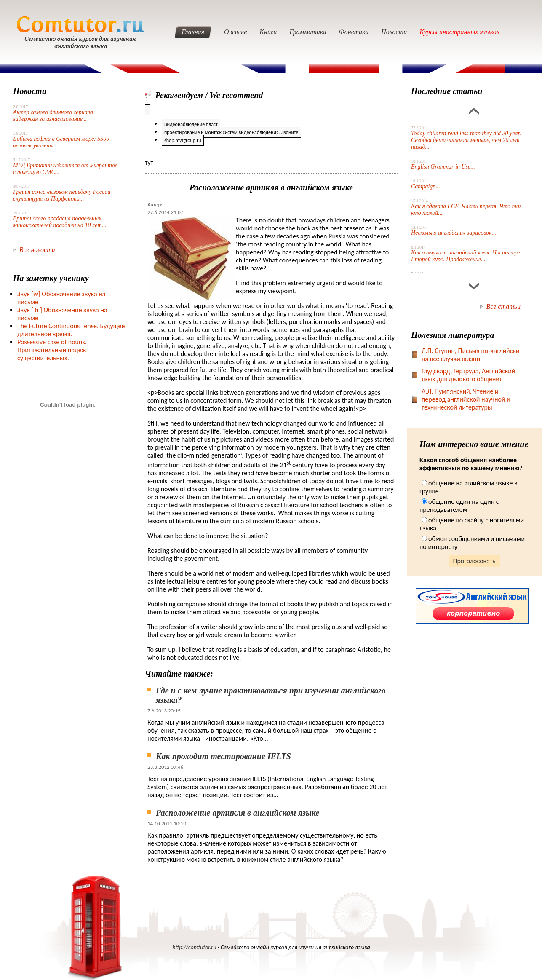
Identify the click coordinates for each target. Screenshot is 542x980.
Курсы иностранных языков (459, 32)
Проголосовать (474, 561)
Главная (193, 32)
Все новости (37, 250)
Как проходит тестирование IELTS (223, 756)
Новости (394, 32)
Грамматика (308, 32)
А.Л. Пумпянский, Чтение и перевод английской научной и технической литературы (466, 399)
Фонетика (354, 32)
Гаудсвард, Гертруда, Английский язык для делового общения (469, 375)
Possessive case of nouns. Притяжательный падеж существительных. (52, 350)
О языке (235, 32)
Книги (268, 32)
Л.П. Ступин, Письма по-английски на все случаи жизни (471, 355)
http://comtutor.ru (194, 947)
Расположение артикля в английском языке (238, 813)
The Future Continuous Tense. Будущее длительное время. (71, 330)
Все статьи (503, 307)
